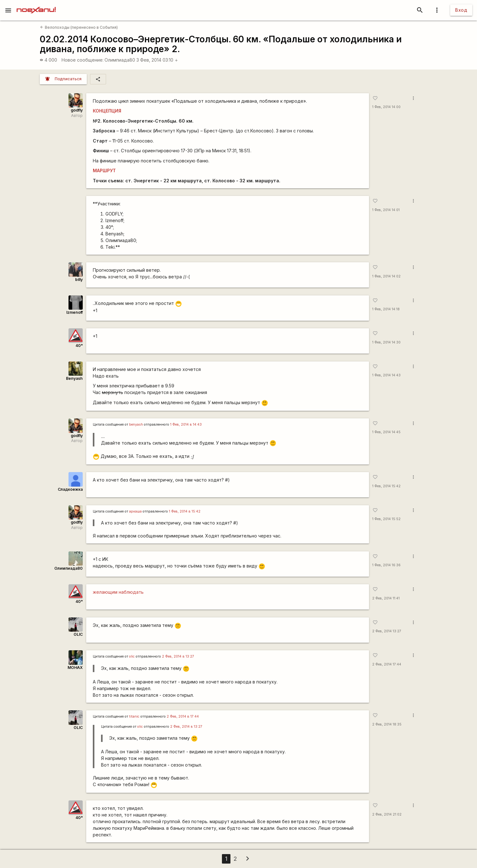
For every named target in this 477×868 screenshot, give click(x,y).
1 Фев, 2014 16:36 (386, 565)
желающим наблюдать (118, 592)
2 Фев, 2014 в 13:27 (178, 656)
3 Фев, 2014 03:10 (157, 60)
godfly (77, 110)
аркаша (135, 511)
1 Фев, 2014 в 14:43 (186, 425)
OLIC (78, 634)
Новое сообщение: (83, 60)
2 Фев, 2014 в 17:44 (183, 716)
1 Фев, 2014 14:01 (386, 210)
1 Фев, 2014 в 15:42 (185, 511)
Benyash (74, 378)
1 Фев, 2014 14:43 (386, 375)
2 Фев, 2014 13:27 (387, 631)
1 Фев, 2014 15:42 (386, 486)
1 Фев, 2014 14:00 (386, 107)
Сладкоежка (70, 489)
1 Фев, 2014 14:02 (386, 276)
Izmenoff (75, 312)
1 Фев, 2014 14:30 (386, 342)
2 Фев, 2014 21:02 (387, 814)
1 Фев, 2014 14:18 (386, 309)
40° (79, 346)
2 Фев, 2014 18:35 (387, 724)
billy (79, 279)
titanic (134, 716)
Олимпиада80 (120, 60)
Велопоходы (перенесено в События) (79, 27)
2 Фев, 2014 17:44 (387, 664)
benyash (136, 425)
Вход (461, 10)
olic (132, 656)
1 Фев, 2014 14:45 (386, 432)
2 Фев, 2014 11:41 (386, 598)
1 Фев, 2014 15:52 (386, 519)
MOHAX (75, 668)
